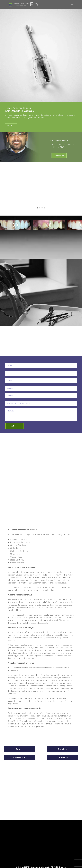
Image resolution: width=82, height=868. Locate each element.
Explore (11, 126)
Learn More (59, 155)
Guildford (63, 758)
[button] (37, 208)
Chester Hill (19, 758)
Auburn (19, 749)
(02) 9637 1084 (62, 718)
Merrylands (63, 749)
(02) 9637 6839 (15, 721)
